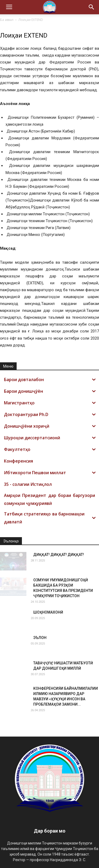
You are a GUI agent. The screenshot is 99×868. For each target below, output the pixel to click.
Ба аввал (7, 20)
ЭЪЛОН (40, 638)
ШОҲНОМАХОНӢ (48, 612)
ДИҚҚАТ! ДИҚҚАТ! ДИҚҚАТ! (59, 555)
